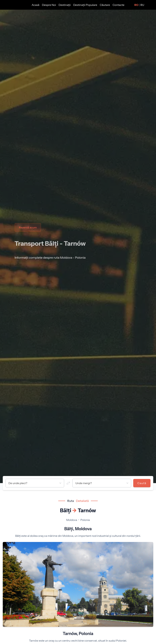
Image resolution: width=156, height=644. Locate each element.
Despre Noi (49, 5)
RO (136, 5)
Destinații (65, 5)
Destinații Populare (85, 5)
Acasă (36, 5)
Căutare (105, 5)
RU (142, 5)
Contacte (118, 5)
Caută (142, 483)
